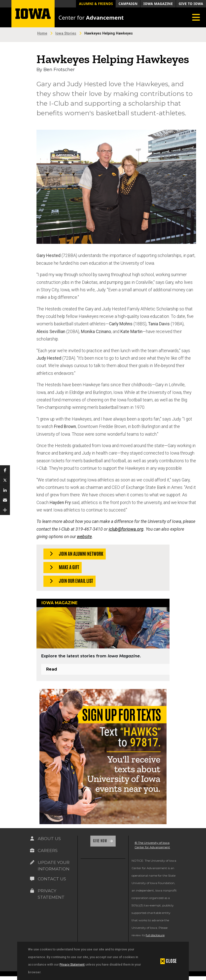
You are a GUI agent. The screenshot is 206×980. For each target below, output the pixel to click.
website (84, 537)
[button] (5, 470)
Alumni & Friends (96, 4)
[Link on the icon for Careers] (32, 851)
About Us (49, 839)
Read (52, 669)
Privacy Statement (72, 964)
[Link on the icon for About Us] (32, 839)
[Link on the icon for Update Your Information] (32, 862)
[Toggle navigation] (196, 17)
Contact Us (52, 879)
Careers (48, 851)
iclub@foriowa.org (126, 529)
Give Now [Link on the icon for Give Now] (100, 841)
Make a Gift (63, 568)
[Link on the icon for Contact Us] (32, 879)
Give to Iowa (191, 4)
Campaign (128, 4)
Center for (91, 17)
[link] (86, 875)
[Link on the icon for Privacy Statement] (32, 891)
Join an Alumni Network (75, 554)
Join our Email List (70, 581)
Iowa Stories (66, 33)
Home (42, 33)
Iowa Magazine (158, 4)
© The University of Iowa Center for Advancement (152, 845)
